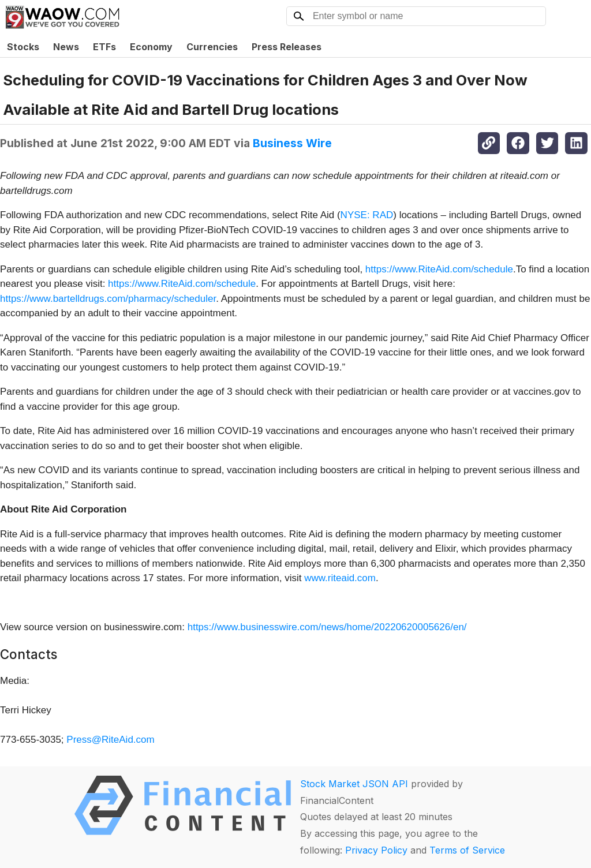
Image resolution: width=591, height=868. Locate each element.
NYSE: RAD (367, 215)
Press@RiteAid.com (110, 740)
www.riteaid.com (340, 578)
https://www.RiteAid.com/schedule (439, 269)
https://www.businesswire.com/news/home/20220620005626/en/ (327, 627)
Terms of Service (467, 850)
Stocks (23, 47)
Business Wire (292, 143)
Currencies (212, 47)
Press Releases (287, 47)
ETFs (104, 47)
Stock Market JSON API (354, 784)
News (66, 47)
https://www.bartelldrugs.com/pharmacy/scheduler (108, 299)
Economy (151, 47)
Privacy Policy (376, 850)
